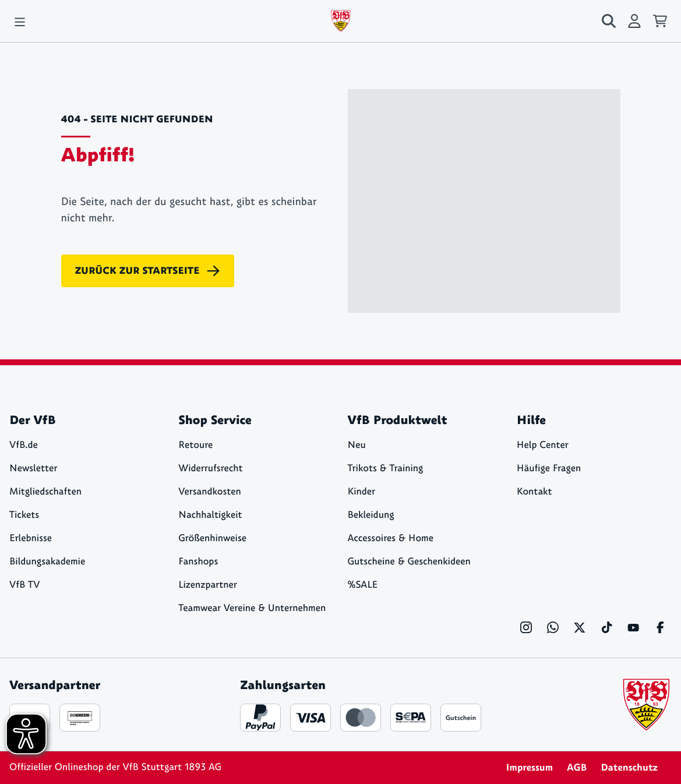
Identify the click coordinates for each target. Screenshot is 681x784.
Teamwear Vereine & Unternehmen (252, 608)
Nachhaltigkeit (210, 515)
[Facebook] (660, 627)
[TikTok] (606, 627)
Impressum (529, 768)
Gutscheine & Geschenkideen (409, 562)
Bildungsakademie (47, 562)
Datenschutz (629, 768)
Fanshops (198, 562)
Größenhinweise (212, 538)
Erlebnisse (31, 538)
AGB (577, 768)
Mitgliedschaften (45, 492)
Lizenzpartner (208, 585)
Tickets (24, 515)
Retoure (195, 445)
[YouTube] (633, 627)
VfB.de (24, 445)
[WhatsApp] (553, 627)
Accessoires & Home (391, 538)
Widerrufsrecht (210, 469)
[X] (580, 627)
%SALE (363, 585)
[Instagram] (526, 627)
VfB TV (24, 585)
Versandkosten (210, 492)
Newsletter (33, 469)
